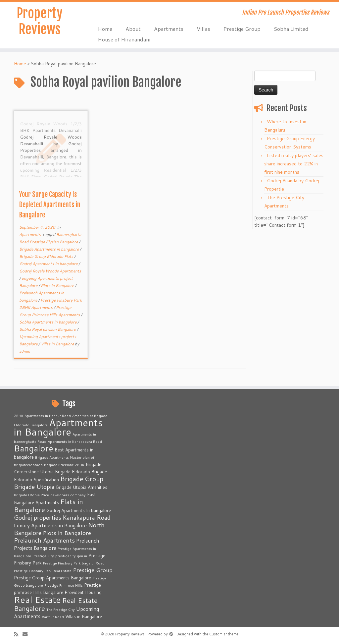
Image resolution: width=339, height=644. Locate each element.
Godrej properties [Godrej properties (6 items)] (38, 517)
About (133, 29)
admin (25, 351)
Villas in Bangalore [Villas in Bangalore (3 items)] (84, 616)
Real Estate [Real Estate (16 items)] (37, 599)
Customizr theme (224, 634)
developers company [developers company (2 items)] (68, 495)
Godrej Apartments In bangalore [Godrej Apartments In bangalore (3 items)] (79, 510)
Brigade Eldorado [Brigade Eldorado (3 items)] (73, 472)
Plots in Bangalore (58, 286)
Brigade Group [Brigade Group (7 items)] (82, 479)
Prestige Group (242, 29)
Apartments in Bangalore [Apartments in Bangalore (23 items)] (58, 427)
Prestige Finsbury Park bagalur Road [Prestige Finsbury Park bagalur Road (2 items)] (74, 563)
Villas (203, 29)
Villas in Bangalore (58, 344)
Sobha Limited (291, 29)
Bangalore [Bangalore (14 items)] (34, 448)
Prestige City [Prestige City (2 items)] (43, 556)
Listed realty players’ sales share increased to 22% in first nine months (294, 164)
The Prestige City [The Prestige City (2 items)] (61, 609)
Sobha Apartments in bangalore (48, 322)
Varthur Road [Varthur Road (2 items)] (53, 617)
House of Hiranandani (124, 39)
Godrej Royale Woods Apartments (50, 271)
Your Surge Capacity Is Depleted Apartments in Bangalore (50, 205)
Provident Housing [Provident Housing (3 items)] (83, 592)
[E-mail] (27, 634)
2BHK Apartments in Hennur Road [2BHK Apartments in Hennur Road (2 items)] (42, 415)
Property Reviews (40, 21)
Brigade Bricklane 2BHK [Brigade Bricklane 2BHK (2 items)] (64, 465)
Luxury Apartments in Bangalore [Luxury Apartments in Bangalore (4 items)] (50, 525)
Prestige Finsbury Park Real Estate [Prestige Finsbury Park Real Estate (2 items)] (43, 571)
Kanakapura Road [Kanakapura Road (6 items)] (87, 517)
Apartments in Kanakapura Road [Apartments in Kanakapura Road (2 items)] (75, 441)
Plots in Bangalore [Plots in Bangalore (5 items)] (67, 533)
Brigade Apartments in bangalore (49, 249)
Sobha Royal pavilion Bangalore (48, 329)
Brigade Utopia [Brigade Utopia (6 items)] (34, 487)
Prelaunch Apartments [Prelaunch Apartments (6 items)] (44, 540)
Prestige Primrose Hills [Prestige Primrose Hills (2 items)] (64, 585)
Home (105, 29)
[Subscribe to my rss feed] (18, 634)
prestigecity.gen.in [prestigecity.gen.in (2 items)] (71, 556)
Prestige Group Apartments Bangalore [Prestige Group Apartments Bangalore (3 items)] (52, 578)
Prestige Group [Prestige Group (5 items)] (93, 570)
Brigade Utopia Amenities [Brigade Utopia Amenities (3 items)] (82, 487)
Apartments (169, 29)
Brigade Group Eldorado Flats (47, 256)
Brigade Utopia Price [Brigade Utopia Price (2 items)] (31, 495)
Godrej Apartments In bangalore (49, 264)
